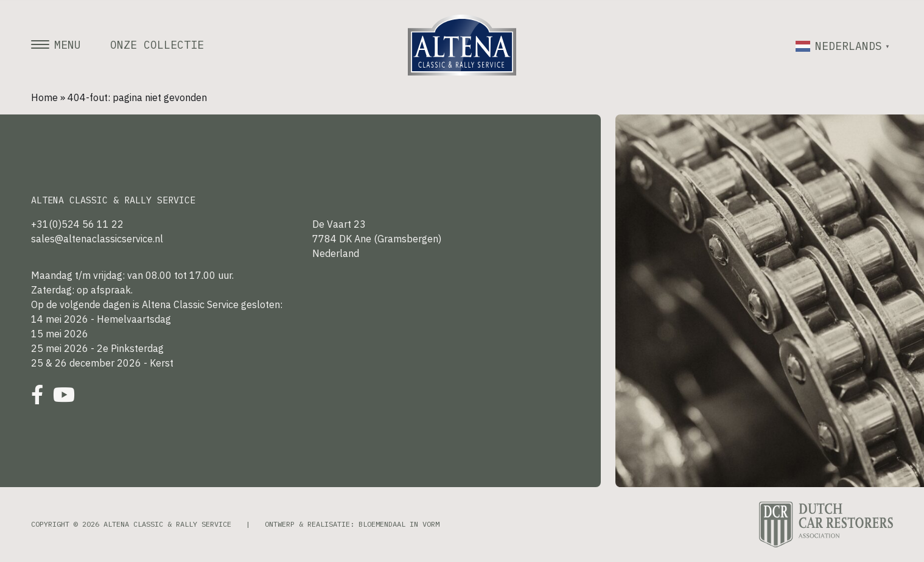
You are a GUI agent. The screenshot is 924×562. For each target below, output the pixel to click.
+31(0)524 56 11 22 (77, 224)
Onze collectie (157, 45)
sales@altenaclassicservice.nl (97, 239)
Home (44, 97)
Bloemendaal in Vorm (399, 524)
